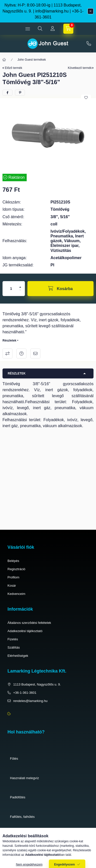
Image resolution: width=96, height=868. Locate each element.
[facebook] (7, 93)
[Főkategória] (4, 60)
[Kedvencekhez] (86, 98)
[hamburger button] (28, 29)
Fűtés (14, 759)
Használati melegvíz (24, 778)
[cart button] (68, 29)
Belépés (13, 561)
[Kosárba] (60, 289)
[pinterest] (20, 93)
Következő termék (80, 68)
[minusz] (20, 290)
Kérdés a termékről (21, 353)
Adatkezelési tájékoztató (25, 631)
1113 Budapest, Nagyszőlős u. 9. (37, 684)
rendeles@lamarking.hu (30, 701)
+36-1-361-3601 (89, 44)
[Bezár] (91, 11)
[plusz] (20, 287)
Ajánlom (35, 353)
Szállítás (14, 647)
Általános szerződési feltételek (29, 623)
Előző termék (13, 68)
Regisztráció (16, 569)
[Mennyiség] (11, 289)
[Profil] (53, 29)
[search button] (40, 29)
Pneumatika (19, 836)
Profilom (13, 577)
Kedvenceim (16, 594)
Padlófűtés (18, 797)
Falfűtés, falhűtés (22, 817)
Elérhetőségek (18, 656)
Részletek (9, 341)
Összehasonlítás (7, 353)
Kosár (12, 586)
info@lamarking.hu (52, 11)
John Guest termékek (32, 60)
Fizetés (13, 639)
